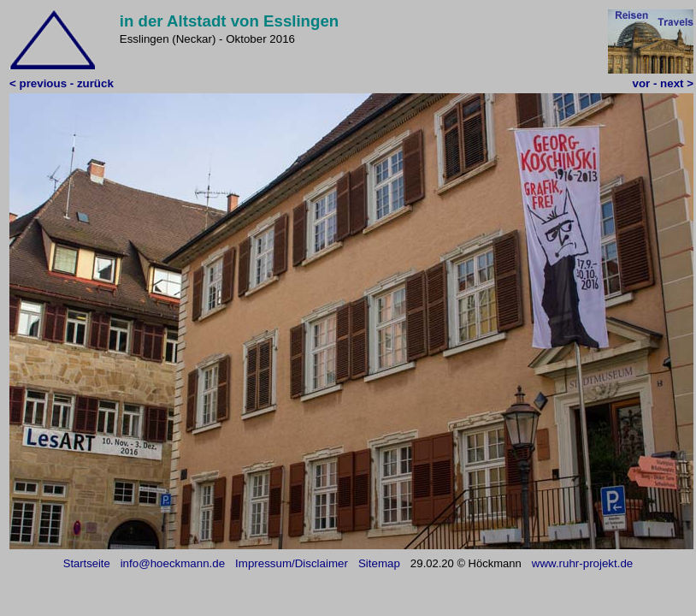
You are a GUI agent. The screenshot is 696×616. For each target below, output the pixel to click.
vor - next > (663, 83)
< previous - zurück (62, 83)
